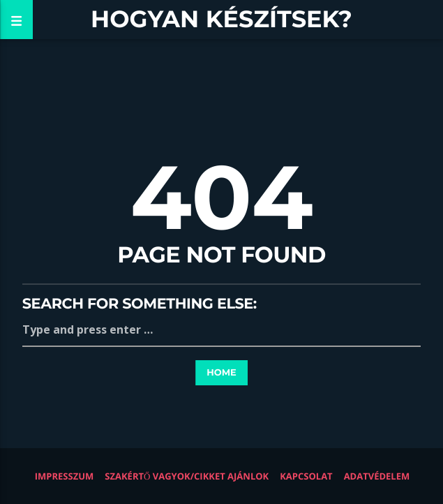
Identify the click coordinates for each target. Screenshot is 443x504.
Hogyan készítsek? (221, 19)
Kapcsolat (306, 476)
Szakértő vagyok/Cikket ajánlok (187, 476)
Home (221, 373)
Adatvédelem (377, 476)
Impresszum (65, 476)
